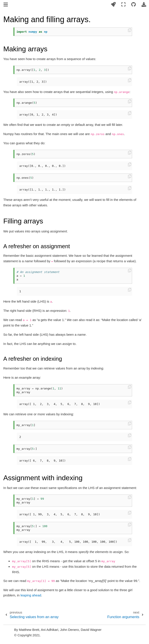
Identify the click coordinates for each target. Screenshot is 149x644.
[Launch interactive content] (113, 5)
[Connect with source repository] (134, 5)
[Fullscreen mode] (123, 5)
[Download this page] (144, 5)
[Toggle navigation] (6, 5)
